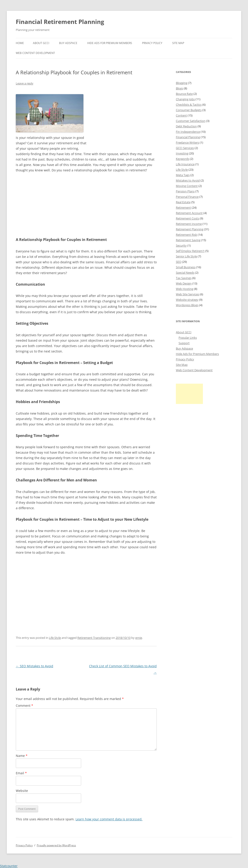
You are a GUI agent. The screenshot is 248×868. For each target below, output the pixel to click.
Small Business (186, 267)
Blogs (179, 88)
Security (181, 245)
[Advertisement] (123, 120)
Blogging (182, 83)
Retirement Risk (186, 235)
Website (22, 791)
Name (22, 756)
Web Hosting (185, 289)
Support (184, 343)
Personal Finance (187, 197)
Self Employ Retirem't (190, 251)
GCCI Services (185, 148)
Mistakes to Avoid (188, 180)
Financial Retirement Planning (60, 22)
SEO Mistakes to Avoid (34, 666)
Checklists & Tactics (189, 105)
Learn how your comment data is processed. (109, 819)
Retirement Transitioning (94, 638)
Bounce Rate (184, 94)
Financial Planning (188, 137)
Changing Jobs (185, 99)
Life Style (55, 638)
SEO (179, 262)
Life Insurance (185, 164)
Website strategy (187, 300)
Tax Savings (184, 278)
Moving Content (187, 186)
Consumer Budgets (189, 110)
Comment (24, 706)
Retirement (183, 208)
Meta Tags (183, 175)
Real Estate (183, 202)
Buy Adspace (68, 43)
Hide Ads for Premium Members (110, 43)
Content (181, 115)
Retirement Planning (190, 229)
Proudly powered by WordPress (56, 845)
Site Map (178, 43)
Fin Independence (188, 132)
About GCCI (41, 43)
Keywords (183, 159)
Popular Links (188, 338)
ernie (139, 638)
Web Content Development (35, 53)
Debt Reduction (186, 126)
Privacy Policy (152, 43)
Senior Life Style (186, 256)
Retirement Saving (188, 240)
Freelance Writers (187, 142)
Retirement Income (189, 224)
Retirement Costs (187, 218)
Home (20, 43)
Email (21, 773)
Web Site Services (187, 294)
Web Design (184, 283)
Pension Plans (185, 191)
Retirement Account (189, 213)
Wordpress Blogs (187, 305)
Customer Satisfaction (191, 121)
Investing (182, 153)
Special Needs (185, 273)
